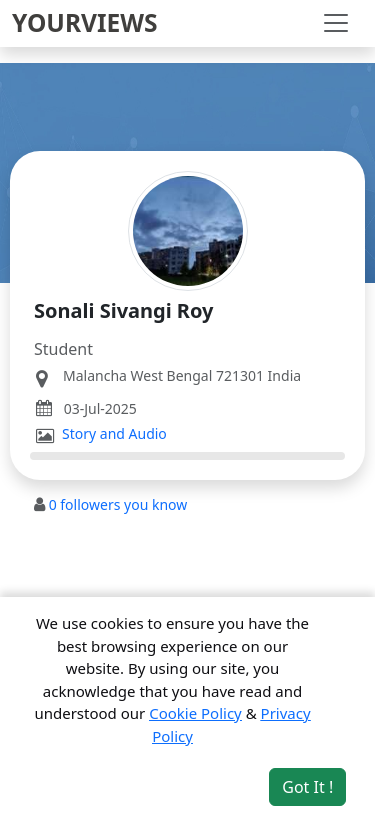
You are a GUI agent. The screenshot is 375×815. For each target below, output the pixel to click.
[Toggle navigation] (336, 23)
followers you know (118, 504)
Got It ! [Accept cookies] (307, 787)
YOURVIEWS (85, 22)
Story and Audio (114, 434)
